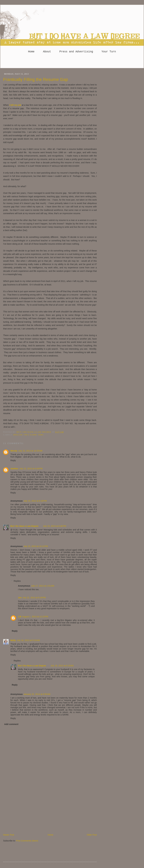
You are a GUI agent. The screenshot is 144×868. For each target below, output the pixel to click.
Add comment (11, 724)
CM (20, 617)
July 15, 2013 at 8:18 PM (35, 501)
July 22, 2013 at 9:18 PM (34, 598)
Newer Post (9, 835)
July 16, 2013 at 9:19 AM (62, 666)
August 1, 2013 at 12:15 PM (35, 617)
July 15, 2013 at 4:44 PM (31, 469)
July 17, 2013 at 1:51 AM (43, 586)
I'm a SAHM (30, 435)
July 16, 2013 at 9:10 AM (28, 640)
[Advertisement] (72, 62)
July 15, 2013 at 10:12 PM (36, 546)
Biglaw (18, 435)
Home (31, 52)
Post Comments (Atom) (27, 841)
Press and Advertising (76, 52)
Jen (20, 598)
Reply (13, 460)
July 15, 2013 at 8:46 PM (55, 526)
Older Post (92, 835)
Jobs (41, 435)
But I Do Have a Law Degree (24, 526)
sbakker (14, 469)
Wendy (14, 451)
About (47, 52)
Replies (17, 581)
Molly (13, 640)
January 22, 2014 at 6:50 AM (37, 694)
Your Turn (109, 52)
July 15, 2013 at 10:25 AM (30, 451)
